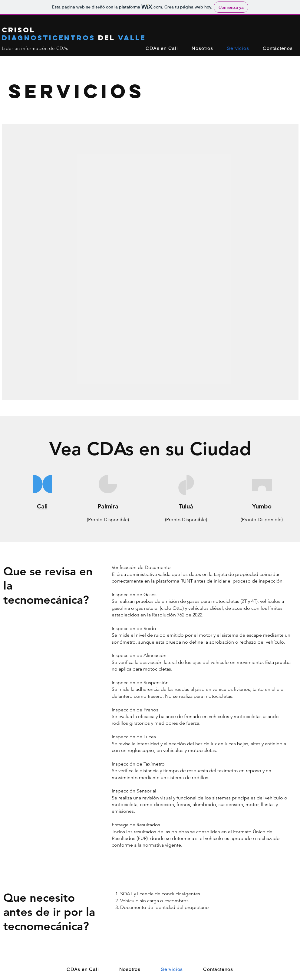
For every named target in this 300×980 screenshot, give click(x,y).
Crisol (18, 30)
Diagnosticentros (50, 38)
